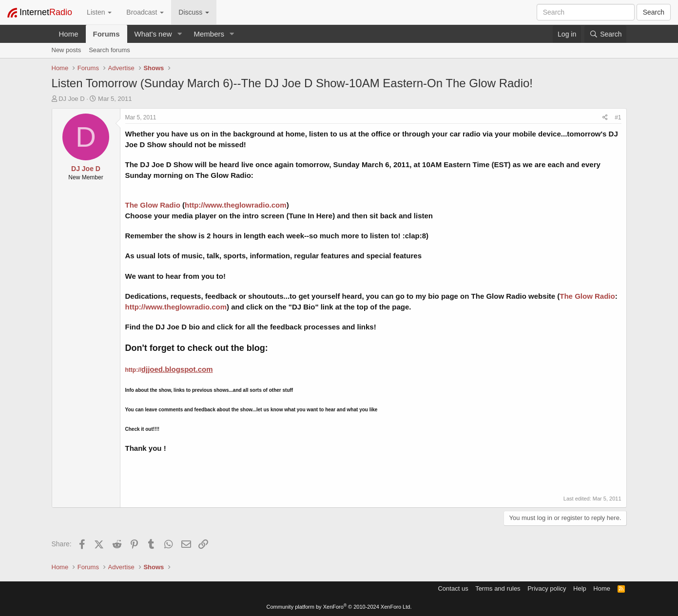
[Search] (605, 34)
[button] (179, 34)
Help (580, 588)
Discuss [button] (194, 12)
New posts (67, 50)
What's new (153, 34)
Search (654, 12)
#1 (618, 117)
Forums (107, 34)
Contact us (453, 588)
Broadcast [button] (145, 12)
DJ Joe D (71, 99)
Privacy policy (547, 588)
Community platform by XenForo (339, 607)
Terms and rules (498, 588)
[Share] (605, 118)
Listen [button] (99, 12)
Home (69, 34)
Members (209, 34)
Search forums (109, 50)
